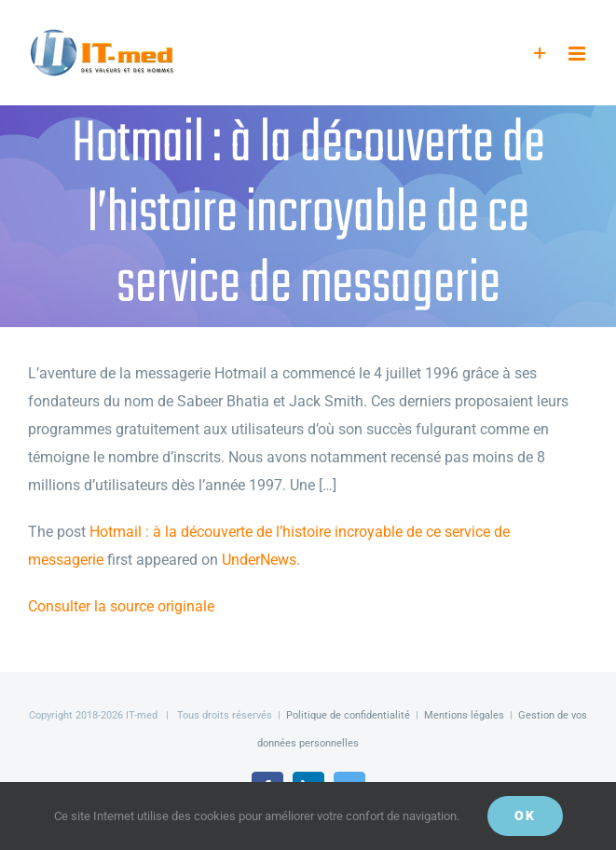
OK (525, 816)
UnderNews (259, 560)
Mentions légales (464, 715)
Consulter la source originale (121, 606)
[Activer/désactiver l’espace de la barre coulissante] (540, 54)
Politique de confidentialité (348, 715)
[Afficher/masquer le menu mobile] (578, 54)
